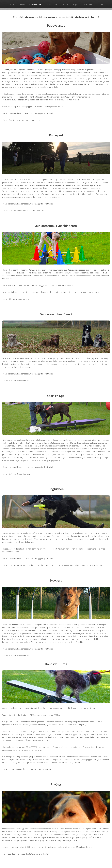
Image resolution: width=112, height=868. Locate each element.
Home (12, 4)
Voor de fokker (87, 4)
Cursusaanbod (35, 4)
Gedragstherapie (61, 4)
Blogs (74, 4)
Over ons (22, 4)
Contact (100, 4)
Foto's (48, 4)
